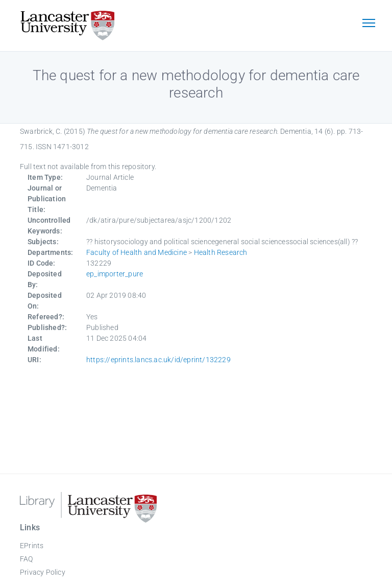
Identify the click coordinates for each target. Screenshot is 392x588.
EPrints (32, 546)
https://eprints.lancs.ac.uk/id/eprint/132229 (158, 360)
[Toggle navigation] (369, 24)
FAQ (27, 559)
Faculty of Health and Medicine (137, 252)
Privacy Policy (43, 572)
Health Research (221, 252)
